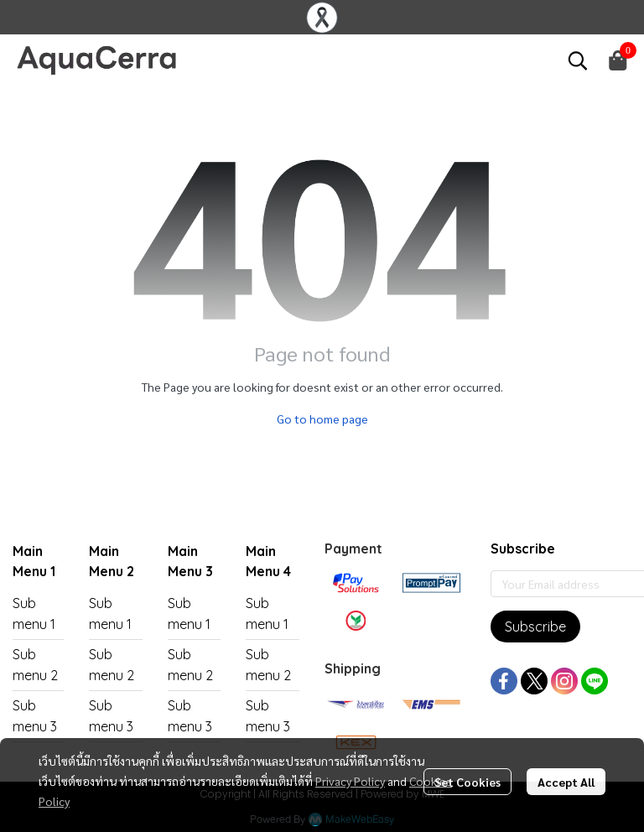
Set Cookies (467, 782)
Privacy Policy (350, 781)
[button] (578, 60)
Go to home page (322, 419)
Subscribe (535, 627)
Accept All (566, 782)
